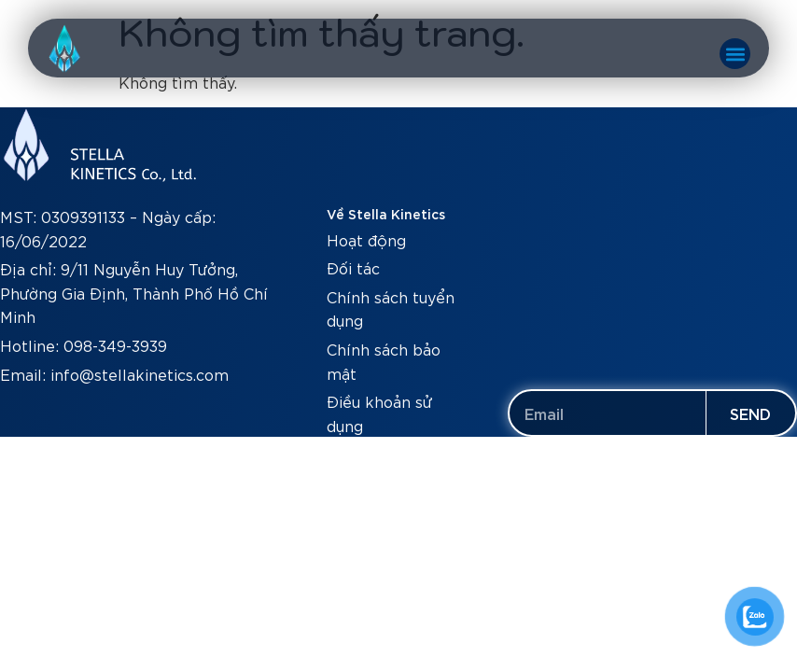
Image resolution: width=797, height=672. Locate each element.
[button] (735, 54)
